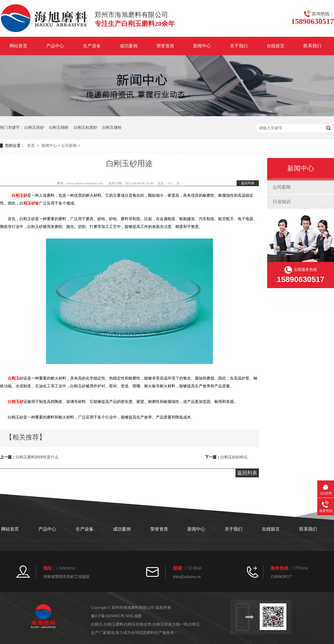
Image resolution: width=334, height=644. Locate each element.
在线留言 (276, 46)
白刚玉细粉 (59, 127)
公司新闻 (69, 146)
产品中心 (55, 46)
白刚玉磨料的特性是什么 (37, 457)
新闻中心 (202, 46)
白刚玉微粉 (112, 127)
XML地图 (133, 616)
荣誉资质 (165, 46)
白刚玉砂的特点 (234, 457)
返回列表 (248, 183)
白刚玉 (14, 378)
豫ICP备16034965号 (108, 616)
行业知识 (282, 202)
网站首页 (18, 46)
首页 (31, 146)
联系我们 (312, 46)
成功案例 (129, 46)
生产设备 (92, 46)
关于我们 (239, 46)
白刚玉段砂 (34, 127)
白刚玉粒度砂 (85, 127)
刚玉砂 (29, 203)
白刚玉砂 (19, 195)
